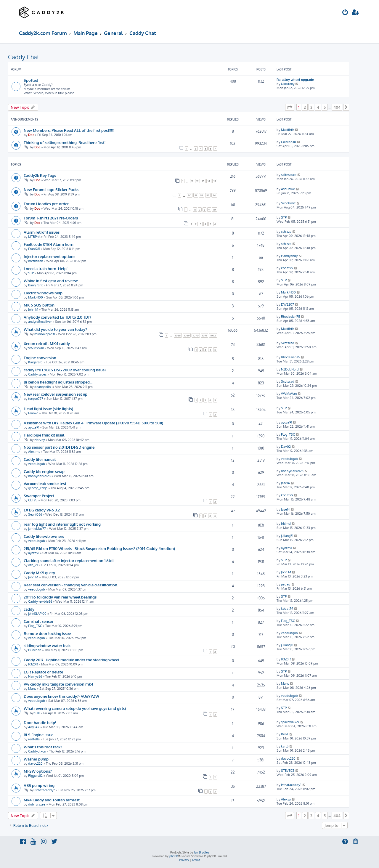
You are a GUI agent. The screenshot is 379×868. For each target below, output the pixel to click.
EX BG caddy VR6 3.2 (42, 510)
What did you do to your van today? (55, 329)
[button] (290, 107)
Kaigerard (35, 362)
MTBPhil (34, 237)
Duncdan (35, 650)
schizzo (286, 232)
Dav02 (286, 447)
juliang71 (287, 536)
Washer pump (36, 759)
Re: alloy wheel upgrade (295, 80)
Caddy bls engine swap (44, 471)
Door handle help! (40, 722)
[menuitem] (345, 13)
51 (196, 195)
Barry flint (35, 285)
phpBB (174, 856)
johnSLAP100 (37, 614)
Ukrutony (288, 84)
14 (209, 181)
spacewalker (290, 722)
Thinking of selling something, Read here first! (65, 142)
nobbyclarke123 (39, 476)
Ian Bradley (201, 852)
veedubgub (37, 464)
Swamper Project (39, 496)
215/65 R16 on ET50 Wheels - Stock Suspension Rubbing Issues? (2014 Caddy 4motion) (99, 548)
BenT (285, 734)
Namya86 (35, 676)
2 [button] (305, 107)
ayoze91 (34, 427)
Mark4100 (36, 297)
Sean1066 (35, 514)
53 (208, 195)
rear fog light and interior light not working (62, 524)
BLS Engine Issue (38, 735)
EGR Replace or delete (43, 672)
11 (192, 181)
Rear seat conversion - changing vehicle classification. (71, 585)
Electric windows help (43, 293)
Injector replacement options (49, 256)
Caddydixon (37, 751)
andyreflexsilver (40, 322)
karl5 (285, 746)
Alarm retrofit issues (42, 232)
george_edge (38, 488)
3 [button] (311, 107)
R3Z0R (33, 664)
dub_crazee (37, 804)
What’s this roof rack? (43, 747)
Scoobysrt (288, 203)
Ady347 (34, 727)
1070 (196, 335)
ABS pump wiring (39, 785)
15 (215, 181)
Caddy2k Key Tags (40, 175)
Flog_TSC (288, 434)
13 (203, 181)
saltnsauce (289, 175)
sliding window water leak (47, 645)
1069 (187, 335)
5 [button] (325, 107)
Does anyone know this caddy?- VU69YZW (61, 696)
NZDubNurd (290, 369)
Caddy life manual (40, 459)
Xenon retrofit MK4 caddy (47, 343)
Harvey (40, 440)
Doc (31, 135)
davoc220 (35, 763)
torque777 (36, 399)
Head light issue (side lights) (48, 409)
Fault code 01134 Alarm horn (49, 244)
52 (202, 195)
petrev (286, 584)
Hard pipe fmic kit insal (44, 435)
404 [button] (337, 107)
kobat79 (287, 268)
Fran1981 (34, 249)
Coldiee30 (289, 142)
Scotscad (288, 343)
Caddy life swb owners (44, 536)
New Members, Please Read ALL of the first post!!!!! (69, 130)
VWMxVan (36, 348)
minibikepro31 (45, 334)
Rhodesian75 (290, 317)
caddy (29, 609)
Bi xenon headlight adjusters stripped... (58, 382)
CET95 (33, 500)
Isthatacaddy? (45, 790)
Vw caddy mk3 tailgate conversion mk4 (58, 684)
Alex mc (34, 452)
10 (215, 210)
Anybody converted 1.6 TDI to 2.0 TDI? (57, 317)
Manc (32, 689)
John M (33, 309)
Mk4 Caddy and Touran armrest (52, 800)
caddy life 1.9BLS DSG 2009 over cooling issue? (65, 370)
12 (197, 181)
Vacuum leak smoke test (45, 483)
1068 (178, 335)
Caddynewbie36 (40, 601)
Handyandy (289, 256)
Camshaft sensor (39, 621)
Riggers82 (35, 776)
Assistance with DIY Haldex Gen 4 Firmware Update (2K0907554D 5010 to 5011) (93, 423)
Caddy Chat (24, 57)
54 (214, 195)
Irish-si (286, 524)
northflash (36, 261)
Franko (33, 413)
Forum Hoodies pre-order (46, 204)
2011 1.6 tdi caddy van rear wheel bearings (60, 597)
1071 (204, 335)
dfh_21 (33, 565)
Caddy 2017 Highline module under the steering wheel (72, 660)
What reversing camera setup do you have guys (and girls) (75, 708)
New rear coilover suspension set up (56, 394)
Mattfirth (288, 130)
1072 (213, 335)
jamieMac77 (37, 529)
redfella (34, 739)
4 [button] (318, 107)
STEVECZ (288, 771)
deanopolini (43, 387)
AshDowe (288, 189)
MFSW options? (38, 771)
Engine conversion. (40, 358)
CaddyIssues (37, 374)
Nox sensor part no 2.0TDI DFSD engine (59, 447)
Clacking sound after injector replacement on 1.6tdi (69, 560)
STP (284, 217)
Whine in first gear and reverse (51, 281)
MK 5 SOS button (39, 305)
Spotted (31, 80)
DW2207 (288, 304)
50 (190, 195)
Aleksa (286, 799)
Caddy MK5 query (39, 573)
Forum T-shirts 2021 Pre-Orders (51, 218)
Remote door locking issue (47, 633)
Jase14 (285, 483)
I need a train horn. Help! (46, 268)
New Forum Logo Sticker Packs (51, 189)
